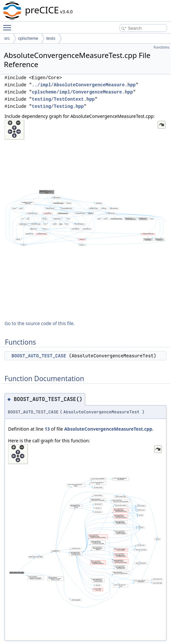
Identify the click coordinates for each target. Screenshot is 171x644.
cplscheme (28, 38)
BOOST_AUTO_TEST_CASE (39, 356)
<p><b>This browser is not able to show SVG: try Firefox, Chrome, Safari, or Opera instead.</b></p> (85, 218)
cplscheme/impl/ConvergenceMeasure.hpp (82, 92)
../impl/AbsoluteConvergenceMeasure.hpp (84, 85)
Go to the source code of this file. (40, 323)
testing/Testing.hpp (58, 106)
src (7, 38)
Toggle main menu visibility (9, 25)
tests (51, 38)
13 (47, 429)
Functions (161, 47)
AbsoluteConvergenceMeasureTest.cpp (108, 429)
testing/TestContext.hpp (63, 99)
